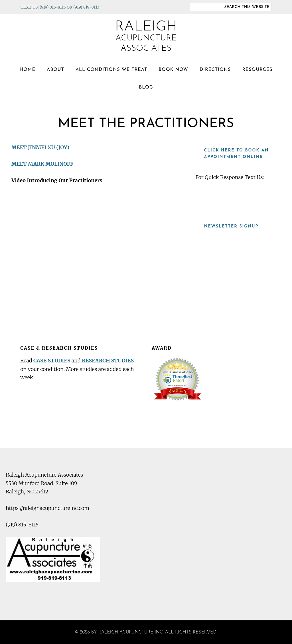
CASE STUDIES (52, 360)
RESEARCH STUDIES (109, 360)
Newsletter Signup (231, 226)
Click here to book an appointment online (236, 154)
